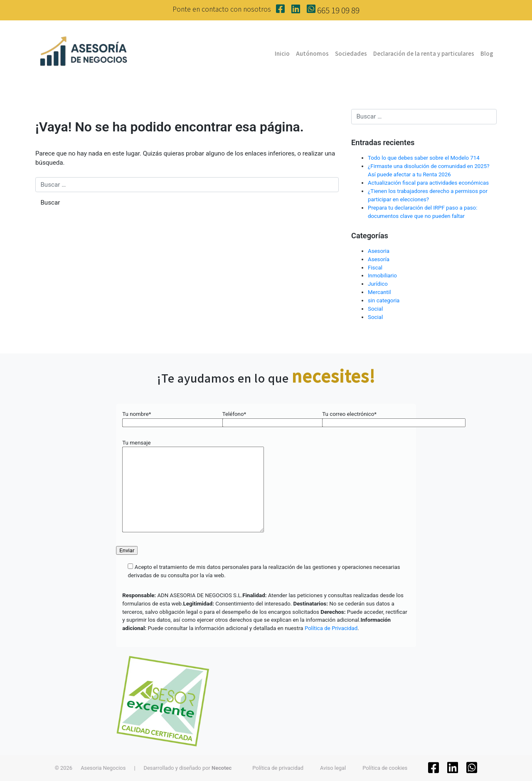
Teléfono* (266, 418)
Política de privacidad (278, 768)
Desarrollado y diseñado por (188, 768)
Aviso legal (333, 768)
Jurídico (378, 284)
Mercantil (379, 292)
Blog (487, 53)
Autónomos (312, 53)
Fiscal (375, 268)
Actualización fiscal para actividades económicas (428, 183)
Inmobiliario (382, 276)
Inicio (282, 53)
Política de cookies (385, 768)
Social (375, 309)
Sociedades (351, 53)
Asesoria (379, 251)
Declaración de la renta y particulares (424, 53)
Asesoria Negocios (103, 768)
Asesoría (379, 259)
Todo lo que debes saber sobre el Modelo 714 (424, 158)
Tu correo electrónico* (366, 418)
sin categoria (384, 300)
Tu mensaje (193, 487)
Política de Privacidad (331, 628)
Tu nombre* (166, 418)
